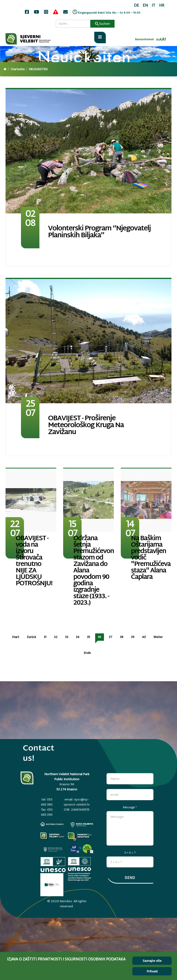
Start (16, 637)
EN (145, 5)
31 (45, 637)
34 (78, 637)
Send (130, 878)
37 (111, 637)
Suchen (102, 24)
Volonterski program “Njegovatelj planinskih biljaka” (99, 232)
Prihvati (152, 971)
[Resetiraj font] (161, 39)
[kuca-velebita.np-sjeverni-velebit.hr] (82, 825)
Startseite (18, 69)
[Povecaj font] (164, 39)
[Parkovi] (53, 837)
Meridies (66, 901)
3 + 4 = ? (130, 853)
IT (153, 5)
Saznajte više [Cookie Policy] (152, 961)
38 (122, 637)
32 (56, 637)
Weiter (158, 637)
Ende (87, 653)
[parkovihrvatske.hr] (81, 837)
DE (136, 5)
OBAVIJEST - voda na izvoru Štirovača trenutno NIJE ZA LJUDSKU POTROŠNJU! (34, 561)
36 (99, 637)
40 (144, 637)
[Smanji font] (158, 40)
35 (88, 637)
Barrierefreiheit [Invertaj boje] (144, 39)
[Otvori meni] (100, 38)
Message (130, 807)
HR (162, 5)
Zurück (31, 637)
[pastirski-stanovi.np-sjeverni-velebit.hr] (52, 824)
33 (67, 637)
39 (133, 637)
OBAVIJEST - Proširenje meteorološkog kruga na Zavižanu (86, 425)
